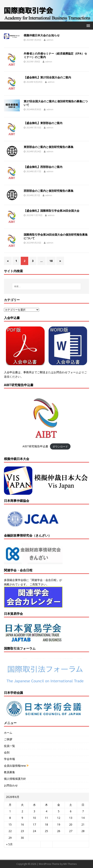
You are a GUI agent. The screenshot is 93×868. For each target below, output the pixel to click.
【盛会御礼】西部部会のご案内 (43, 167)
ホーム (8, 733)
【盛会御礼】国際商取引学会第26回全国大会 (52, 211)
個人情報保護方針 (15, 779)
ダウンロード (60, 446)
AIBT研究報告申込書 (35, 446)
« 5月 (9, 844)
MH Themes (70, 864)
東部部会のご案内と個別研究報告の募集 (49, 147)
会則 (7, 752)
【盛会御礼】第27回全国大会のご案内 (47, 77)
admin (50, 40)
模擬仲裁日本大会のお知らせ (42, 35)
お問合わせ (11, 785)
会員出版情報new (16, 766)
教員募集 (9, 772)
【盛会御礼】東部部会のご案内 (43, 123)
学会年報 (9, 759)
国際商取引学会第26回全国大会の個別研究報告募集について (56, 236)
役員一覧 (9, 746)
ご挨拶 (8, 739)
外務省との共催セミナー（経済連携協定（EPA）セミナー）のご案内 (55, 55)
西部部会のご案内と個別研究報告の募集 (49, 191)
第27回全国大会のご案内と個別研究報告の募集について (56, 103)
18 (51, 261)
